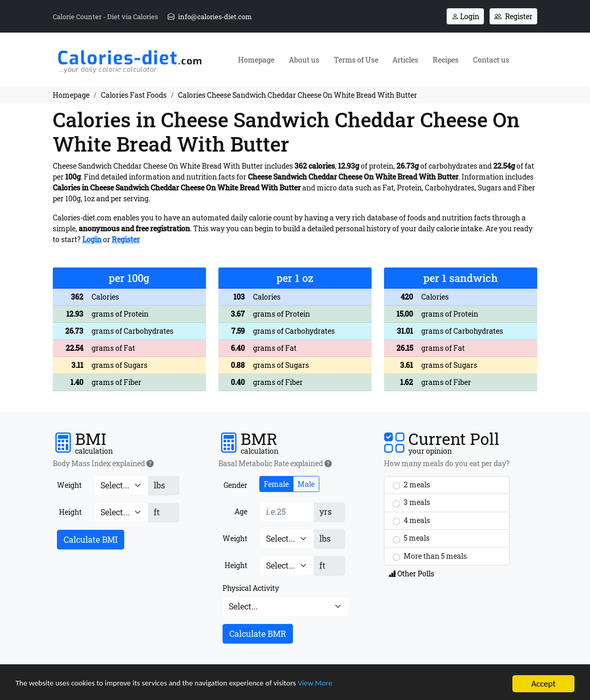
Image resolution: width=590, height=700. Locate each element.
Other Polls (411, 574)
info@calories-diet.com (210, 17)
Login (465, 16)
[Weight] (121, 485)
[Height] (121, 512)
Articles (405, 60)
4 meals (411, 520)
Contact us (491, 60)
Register (513, 16)
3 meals (411, 502)
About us (304, 60)
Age (241, 511)
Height (70, 512)
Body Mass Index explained (103, 464)
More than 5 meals (430, 556)
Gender (235, 485)
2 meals (411, 485)
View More (355, 685)
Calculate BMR (258, 634)
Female (276, 484)
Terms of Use (356, 60)
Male (306, 484)
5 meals (411, 538)
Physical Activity (251, 588)
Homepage (256, 60)
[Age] (287, 512)
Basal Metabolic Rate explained (275, 464)
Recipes (446, 60)
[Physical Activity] (285, 606)
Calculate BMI (91, 539)
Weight (69, 485)
